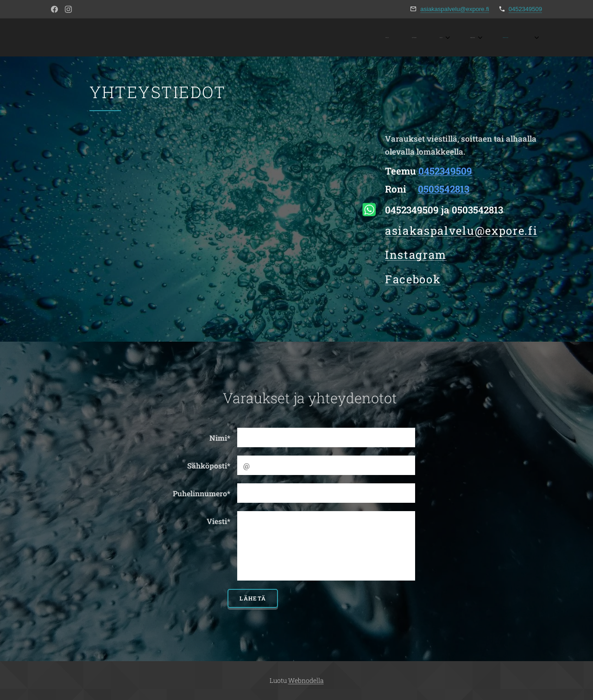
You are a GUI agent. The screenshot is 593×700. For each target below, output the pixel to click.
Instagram (416, 255)
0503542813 (444, 189)
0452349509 (525, 9)
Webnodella (306, 680)
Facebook (413, 279)
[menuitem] (422, 37)
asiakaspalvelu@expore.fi (454, 9)
